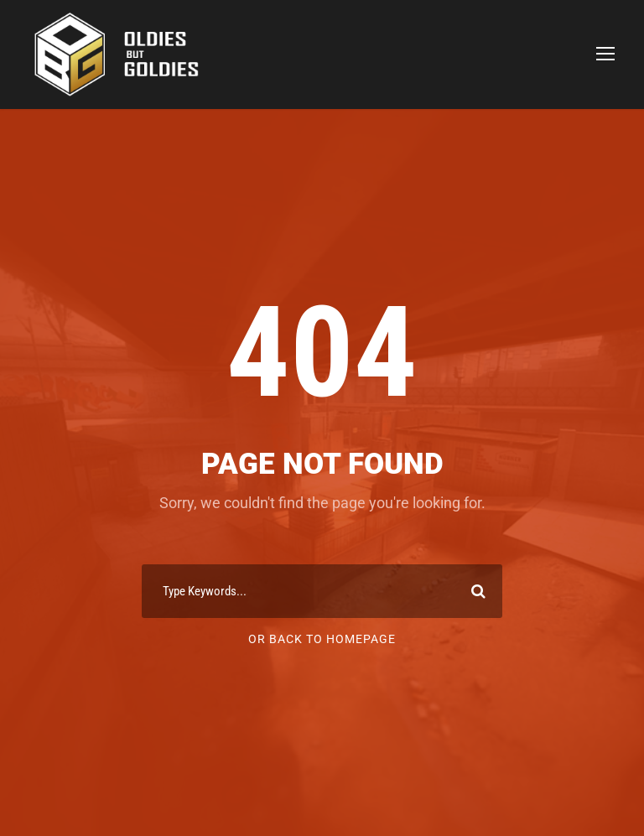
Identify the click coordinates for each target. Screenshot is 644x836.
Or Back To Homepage (322, 639)
